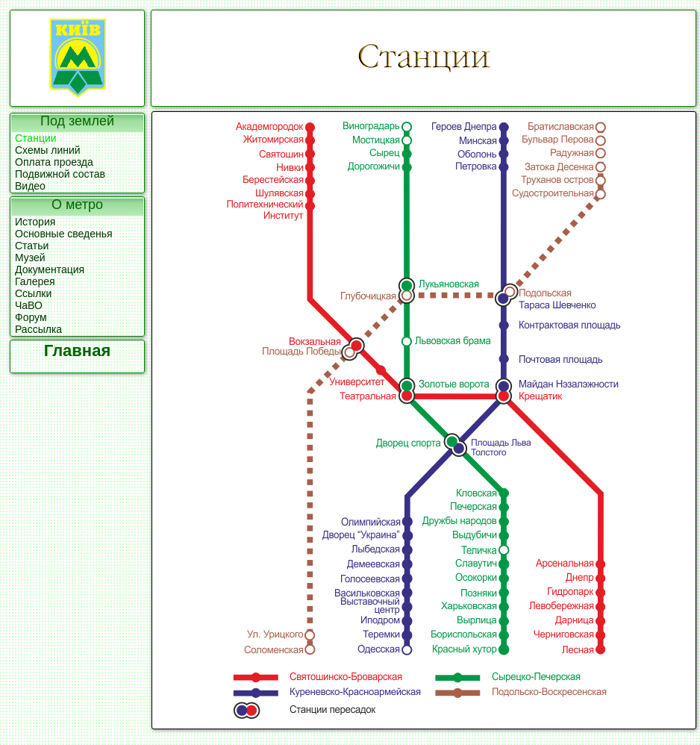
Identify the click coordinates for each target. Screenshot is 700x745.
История (35, 222)
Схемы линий (48, 150)
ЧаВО (29, 305)
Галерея (35, 281)
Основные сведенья (64, 234)
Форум (31, 317)
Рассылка (38, 329)
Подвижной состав (60, 174)
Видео (30, 186)
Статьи (32, 246)
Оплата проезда (54, 162)
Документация (50, 269)
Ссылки (33, 293)
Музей (30, 258)
